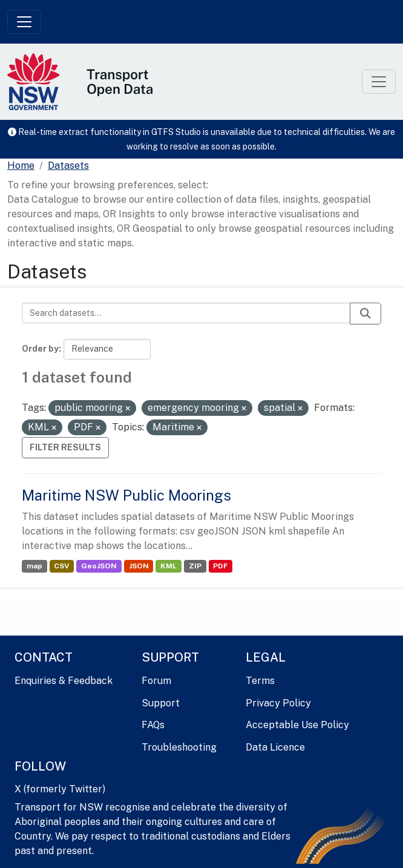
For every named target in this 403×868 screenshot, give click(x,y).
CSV (61, 566)
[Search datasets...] (186, 313)
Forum (156, 681)
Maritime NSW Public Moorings (126, 495)
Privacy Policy (278, 703)
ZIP (195, 566)
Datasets (68, 166)
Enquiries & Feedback (64, 681)
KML (169, 566)
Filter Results (65, 447)
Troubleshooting (179, 747)
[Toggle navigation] (24, 22)
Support (161, 703)
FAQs (153, 725)
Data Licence (275, 747)
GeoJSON (99, 566)
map (34, 566)
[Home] (21, 166)
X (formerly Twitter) (60, 789)
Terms (260, 681)
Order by (40, 349)
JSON (139, 566)
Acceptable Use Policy (297, 725)
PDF (220, 566)
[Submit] (365, 314)
